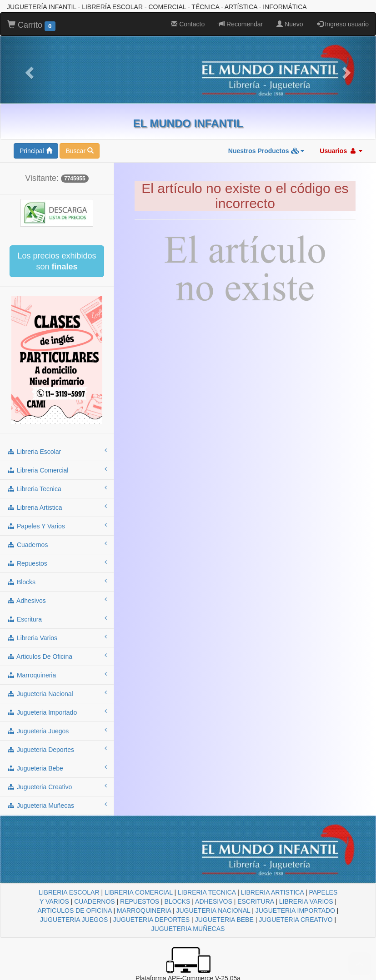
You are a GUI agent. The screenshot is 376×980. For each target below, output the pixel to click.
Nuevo (290, 24)
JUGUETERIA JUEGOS (74, 920)
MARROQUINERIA (144, 910)
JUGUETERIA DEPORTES (152, 920)
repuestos (57, 563)
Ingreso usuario (343, 24)
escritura (57, 619)
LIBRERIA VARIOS (306, 901)
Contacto (188, 24)
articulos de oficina (57, 656)
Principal (36, 151)
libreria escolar (57, 451)
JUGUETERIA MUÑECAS (188, 929)
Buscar (79, 151)
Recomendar (241, 24)
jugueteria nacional (57, 693)
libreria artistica (57, 507)
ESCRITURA (256, 901)
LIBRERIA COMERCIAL (139, 892)
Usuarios (341, 151)
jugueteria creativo (57, 786)
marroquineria (57, 675)
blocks (57, 582)
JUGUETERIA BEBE (224, 920)
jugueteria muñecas (57, 805)
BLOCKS (178, 901)
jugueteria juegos (57, 731)
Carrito (31, 25)
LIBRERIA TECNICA (207, 892)
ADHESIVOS (214, 901)
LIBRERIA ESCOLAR (69, 892)
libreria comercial (57, 470)
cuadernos (57, 544)
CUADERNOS (94, 901)
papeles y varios (57, 526)
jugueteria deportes (57, 749)
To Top (360, 964)
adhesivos (57, 600)
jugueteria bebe (57, 768)
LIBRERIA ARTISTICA (272, 892)
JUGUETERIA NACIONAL (213, 910)
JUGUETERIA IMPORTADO (295, 910)
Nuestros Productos (266, 151)
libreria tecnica (57, 488)
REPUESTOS (140, 901)
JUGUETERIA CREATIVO (296, 920)
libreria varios (57, 637)
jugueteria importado (57, 712)
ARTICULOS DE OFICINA (74, 910)
